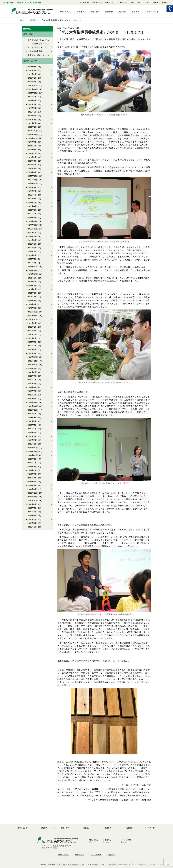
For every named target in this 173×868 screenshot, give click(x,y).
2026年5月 (32, 67)
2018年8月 (32, 417)
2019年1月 (32, 399)
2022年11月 (33, 225)
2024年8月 (32, 146)
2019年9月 (32, 368)
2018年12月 (33, 402)
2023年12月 (33, 176)
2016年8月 (32, 508)
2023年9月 (32, 187)
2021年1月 (32, 308)
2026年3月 (32, 74)
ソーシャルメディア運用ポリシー (71, 865)
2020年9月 (32, 323)
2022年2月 (32, 259)
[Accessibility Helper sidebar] (170, 9)
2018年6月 (32, 425)
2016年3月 (32, 527)
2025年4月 (32, 116)
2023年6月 (32, 199)
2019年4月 (32, 387)
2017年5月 (32, 474)
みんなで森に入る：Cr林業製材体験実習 (45, 47)
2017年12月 (33, 448)
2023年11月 (33, 180)
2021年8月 (32, 282)
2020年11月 (33, 316)
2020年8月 (32, 327)
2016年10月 (33, 500)
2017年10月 (33, 455)
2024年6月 (32, 153)
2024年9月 (32, 142)
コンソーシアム (122, 2)
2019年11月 (33, 361)
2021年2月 (32, 304)
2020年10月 (33, 319)
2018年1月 (32, 444)
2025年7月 (32, 104)
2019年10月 (33, 365)
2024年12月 (33, 131)
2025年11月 (33, 89)
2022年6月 (32, 244)
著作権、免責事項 (48, 865)
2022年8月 (32, 236)
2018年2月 (32, 440)
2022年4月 (32, 251)
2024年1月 (32, 172)
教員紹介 (109, 12)
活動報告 (33, 20)
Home (22, 20)
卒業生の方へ (97, 2)
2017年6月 (32, 470)
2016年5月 (32, 519)
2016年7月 (32, 512)
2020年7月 (32, 331)
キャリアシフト (152, 12)
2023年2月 (32, 214)
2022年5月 (32, 248)
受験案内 (81, 12)
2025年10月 (33, 93)
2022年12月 (33, 221)
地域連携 (136, 12)
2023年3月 (32, 210)
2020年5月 (32, 338)
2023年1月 (32, 218)
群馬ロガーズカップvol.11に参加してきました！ (48, 55)
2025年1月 (32, 127)
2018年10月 (33, 410)
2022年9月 (32, 233)
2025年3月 (32, 119)
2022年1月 (32, 263)
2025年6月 (32, 108)
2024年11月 (33, 135)
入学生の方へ (85, 2)
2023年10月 (33, 184)
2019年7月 (32, 376)
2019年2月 (32, 395)
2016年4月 (32, 523)
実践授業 (105, 135)
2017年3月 (32, 482)
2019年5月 (32, 384)
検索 (164, 2)
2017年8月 (32, 463)
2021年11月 (33, 270)
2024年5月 (32, 157)
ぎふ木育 (116, 167)
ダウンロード (136, 2)
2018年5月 (32, 429)
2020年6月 (32, 334)
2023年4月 (32, 206)
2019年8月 (32, 372)
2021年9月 (32, 278)
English (156, 2)
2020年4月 (32, 342)
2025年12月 (33, 85)
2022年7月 (32, 240)
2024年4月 (32, 161)
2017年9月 (32, 459)
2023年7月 (32, 195)
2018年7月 (32, 421)
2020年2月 (32, 350)
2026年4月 (32, 70)
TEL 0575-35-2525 (49, 848)
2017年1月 (32, 489)
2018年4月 (32, 433)
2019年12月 (33, 357)
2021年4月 (32, 297)
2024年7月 (32, 150)
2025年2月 (32, 123)
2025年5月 (32, 112)
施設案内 (122, 12)
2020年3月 (32, 346)
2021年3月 (32, 301)
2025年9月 (32, 97)
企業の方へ (109, 2)
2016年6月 (32, 516)
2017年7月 (32, 467)
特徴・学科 (95, 12)
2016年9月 (32, 504)
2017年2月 (32, 485)
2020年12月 (33, 312)
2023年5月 (32, 202)
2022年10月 (33, 229)
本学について (65, 12)
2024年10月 (33, 138)
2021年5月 (32, 293)
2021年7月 (32, 285)
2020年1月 (32, 353)
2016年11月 (33, 497)
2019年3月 (32, 391)
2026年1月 (32, 82)
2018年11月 (33, 406)
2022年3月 (32, 255)
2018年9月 (32, 414)
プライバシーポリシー (95, 865)
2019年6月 (32, 380)
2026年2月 (32, 78)
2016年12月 (33, 493)
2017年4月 (32, 478)
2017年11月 (33, 451)
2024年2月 (32, 168)
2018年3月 (32, 436)
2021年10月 (33, 274)
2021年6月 (32, 289)
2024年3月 (32, 165)
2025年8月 (32, 101)
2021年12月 (33, 267)
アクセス (147, 2)
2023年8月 (32, 191)
